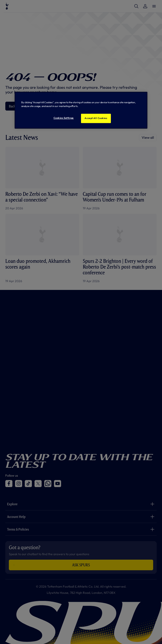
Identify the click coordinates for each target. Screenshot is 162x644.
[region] (81, 110)
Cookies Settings (64, 118)
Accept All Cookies (96, 118)
